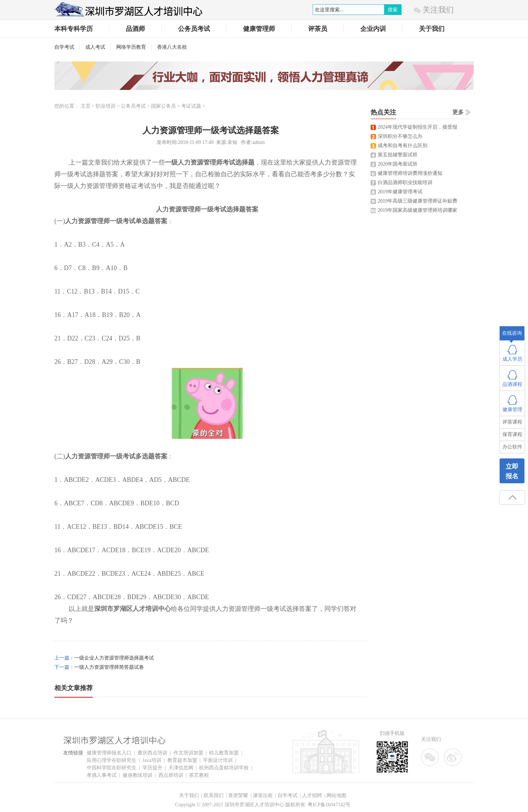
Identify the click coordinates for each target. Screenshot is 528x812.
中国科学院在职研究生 (112, 768)
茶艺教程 (199, 775)
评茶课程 (512, 422)
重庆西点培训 (152, 753)
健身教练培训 (138, 775)
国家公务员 (163, 106)
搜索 (393, 10)
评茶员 (318, 29)
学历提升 (152, 768)
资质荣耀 (238, 795)
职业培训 (106, 106)
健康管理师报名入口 (109, 753)
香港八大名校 (172, 47)
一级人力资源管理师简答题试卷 (109, 667)
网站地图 (336, 795)
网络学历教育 (131, 47)
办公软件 (512, 447)
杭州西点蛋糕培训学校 (224, 768)
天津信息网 (181, 768)
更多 (458, 112)
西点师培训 (171, 775)
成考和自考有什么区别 (403, 146)
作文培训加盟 (188, 753)
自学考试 (64, 47)
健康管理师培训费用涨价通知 (410, 173)
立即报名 (512, 471)
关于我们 (432, 29)
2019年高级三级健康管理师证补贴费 (417, 201)
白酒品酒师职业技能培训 (405, 182)
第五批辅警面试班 (398, 155)
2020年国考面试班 (398, 164)
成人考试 (95, 47)
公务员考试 (194, 29)
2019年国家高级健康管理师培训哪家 (417, 210)
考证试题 (191, 106)
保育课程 (512, 434)
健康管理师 (259, 29)
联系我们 (214, 795)
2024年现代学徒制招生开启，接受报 (417, 127)
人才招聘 (312, 795)
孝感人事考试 (102, 775)
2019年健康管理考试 (400, 192)
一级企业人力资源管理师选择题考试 (114, 658)
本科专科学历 (74, 29)
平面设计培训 (218, 760)
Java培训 (152, 760)
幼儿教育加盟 (224, 753)
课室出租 (263, 795)
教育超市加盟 (182, 760)
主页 (86, 106)
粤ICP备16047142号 (329, 805)
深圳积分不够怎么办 (400, 136)
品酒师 (135, 29)
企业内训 (373, 29)
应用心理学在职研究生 (112, 760)
